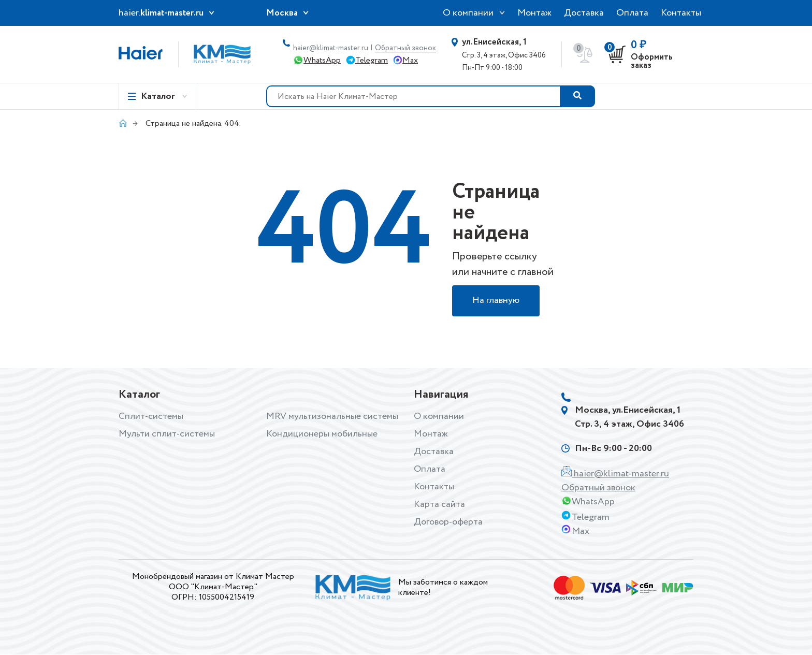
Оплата (632, 13)
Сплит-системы (151, 416)
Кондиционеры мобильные (322, 434)
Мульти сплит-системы (167, 434)
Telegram (372, 60)
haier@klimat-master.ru (331, 48)
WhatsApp (322, 60)
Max (410, 60)
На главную (496, 301)
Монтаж (534, 13)
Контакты (681, 13)
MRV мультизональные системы (332, 416)
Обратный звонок (405, 48)
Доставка (584, 13)
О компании (468, 13)
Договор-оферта (448, 522)
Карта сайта (439, 504)
